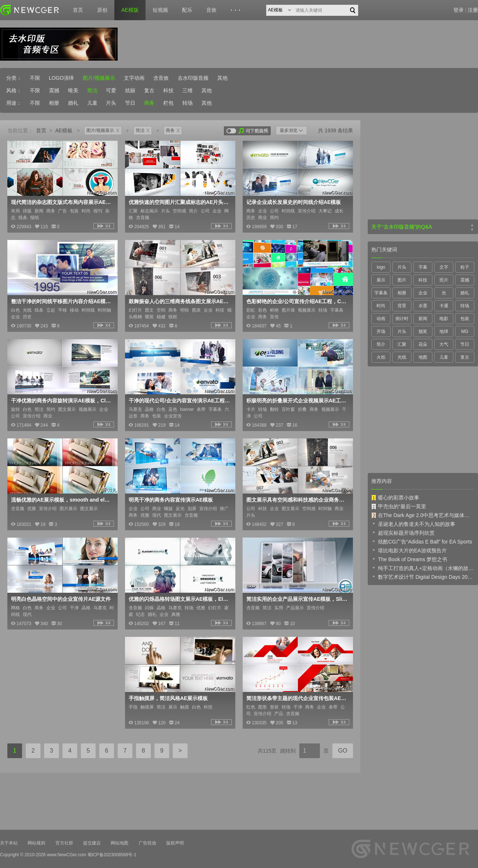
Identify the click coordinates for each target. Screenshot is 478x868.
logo (381, 267)
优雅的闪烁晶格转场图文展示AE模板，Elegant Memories (179, 599)
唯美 (73, 90)
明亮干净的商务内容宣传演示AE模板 (171, 500)
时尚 (381, 306)
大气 (444, 344)
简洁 (92, 90)
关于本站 (9, 843)
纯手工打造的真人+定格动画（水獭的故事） (423, 568)
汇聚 (402, 344)
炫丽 (130, 90)
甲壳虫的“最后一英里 (399, 506)
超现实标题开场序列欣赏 (403, 532)
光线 (402, 357)
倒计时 (402, 319)
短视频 (160, 10)
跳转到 (288, 751)
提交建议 (92, 843)
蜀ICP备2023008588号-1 (112, 855)
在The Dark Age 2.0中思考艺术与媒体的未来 (423, 515)
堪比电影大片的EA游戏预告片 (409, 550)
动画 (381, 319)
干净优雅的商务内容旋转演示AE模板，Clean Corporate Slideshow (62, 401)
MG (465, 331)
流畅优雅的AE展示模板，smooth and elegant (62, 500)
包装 (465, 319)
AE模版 (130, 10)
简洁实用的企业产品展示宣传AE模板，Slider (297, 599)
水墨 (423, 306)
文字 (444, 267)
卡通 (444, 306)
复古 (149, 90)
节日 (130, 103)
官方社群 (64, 843)
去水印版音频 (193, 78)
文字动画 (134, 78)
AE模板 (64, 130)
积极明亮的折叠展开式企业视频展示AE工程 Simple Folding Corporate (297, 401)
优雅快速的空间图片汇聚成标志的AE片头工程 (179, 202)
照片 (444, 280)
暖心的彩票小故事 (395, 498)
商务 (149, 103)
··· (237, 10)
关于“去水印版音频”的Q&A (402, 227)
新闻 (423, 319)
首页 (78, 10)
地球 (444, 331)
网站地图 (119, 843)
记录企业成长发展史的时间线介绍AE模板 (294, 202)
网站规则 (36, 843)
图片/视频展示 (99, 78)
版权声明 (175, 843)
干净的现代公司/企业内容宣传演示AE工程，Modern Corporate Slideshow (179, 401)
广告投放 (147, 843)
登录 (459, 10)
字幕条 (381, 293)
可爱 (111, 90)
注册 (473, 10)
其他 (222, 78)
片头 (111, 103)
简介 (381, 344)
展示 (381, 280)
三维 (188, 90)
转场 (188, 103)
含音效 (161, 78)
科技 (168, 90)
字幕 (423, 267)
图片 (402, 280)
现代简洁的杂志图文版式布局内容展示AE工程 (62, 202)
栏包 (168, 103)
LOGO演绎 (61, 78)
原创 (102, 10)
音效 (211, 10)
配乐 (187, 10)
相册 (54, 103)
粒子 (465, 267)
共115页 (267, 751)
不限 (35, 78)
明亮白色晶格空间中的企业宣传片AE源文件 (61, 599)
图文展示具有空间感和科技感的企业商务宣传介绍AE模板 (297, 500)
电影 (444, 319)
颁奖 (423, 331)
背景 (402, 306)
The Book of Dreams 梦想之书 (409, 559)
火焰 (381, 357)
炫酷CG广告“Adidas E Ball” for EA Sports (422, 541)
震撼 (54, 90)
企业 (423, 293)
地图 (423, 357)
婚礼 (73, 103)
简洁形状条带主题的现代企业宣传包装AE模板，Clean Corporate (297, 698)
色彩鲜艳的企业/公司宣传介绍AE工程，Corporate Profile (297, 301)
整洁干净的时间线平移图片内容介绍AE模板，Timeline (62, 301)
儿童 (92, 103)
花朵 (423, 344)
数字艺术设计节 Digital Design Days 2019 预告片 (423, 577)
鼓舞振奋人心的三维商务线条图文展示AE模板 (179, 301)
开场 (381, 331)
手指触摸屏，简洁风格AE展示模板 (168, 698)
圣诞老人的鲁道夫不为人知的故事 (413, 524)
